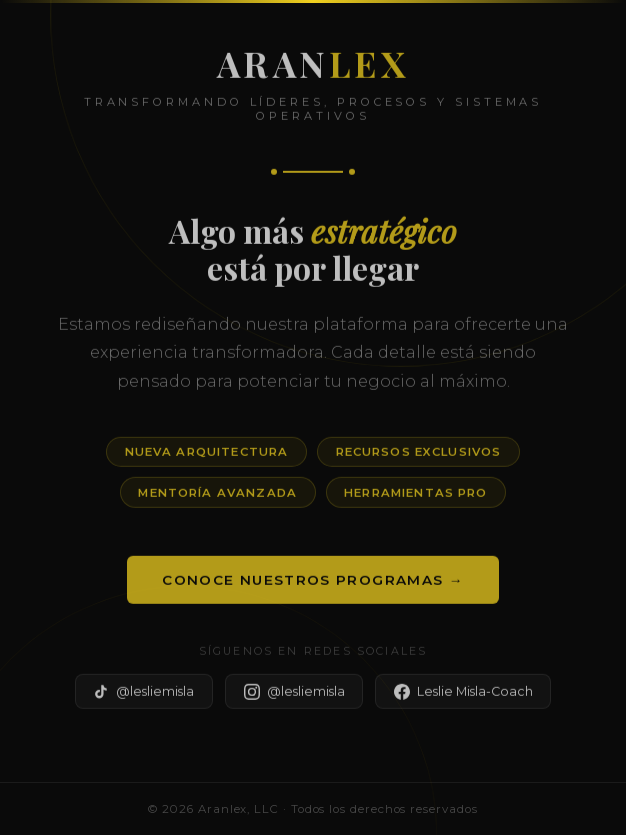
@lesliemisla (143, 695)
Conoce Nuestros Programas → (312, 583)
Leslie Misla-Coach (463, 695)
